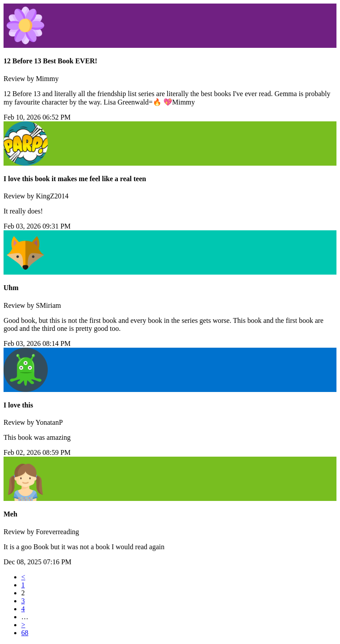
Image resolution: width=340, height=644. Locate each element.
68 (25, 633)
